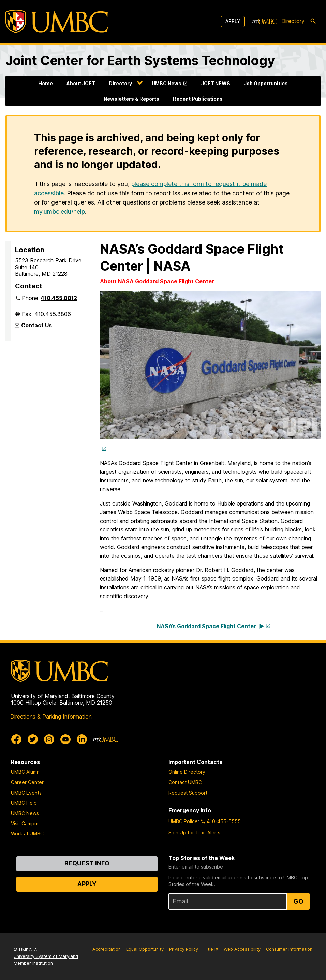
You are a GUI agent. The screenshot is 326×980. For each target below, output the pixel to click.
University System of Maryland (46, 956)
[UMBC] (57, 21)
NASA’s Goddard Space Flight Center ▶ (210, 626)
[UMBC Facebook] (16, 739)
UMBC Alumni (26, 772)
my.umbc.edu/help (60, 212)
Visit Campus (25, 823)
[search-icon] (313, 21)
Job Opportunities (266, 83)
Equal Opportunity (145, 949)
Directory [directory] (293, 21)
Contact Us (36, 325)
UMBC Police (183, 821)
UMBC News (167, 83)
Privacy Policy (184, 949)
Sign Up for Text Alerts (194, 833)
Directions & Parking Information (51, 717)
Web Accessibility (242, 949)
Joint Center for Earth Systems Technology (140, 60)
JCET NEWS (216, 83)
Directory (120, 83)
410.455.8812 (59, 298)
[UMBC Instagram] (49, 739)
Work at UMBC (27, 834)
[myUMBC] (265, 21)
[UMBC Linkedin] (82, 739)
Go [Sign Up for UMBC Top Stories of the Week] (298, 901)
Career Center (27, 782)
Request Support (188, 793)
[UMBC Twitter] (33, 739)
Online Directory (187, 772)
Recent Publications (198, 99)
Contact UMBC (185, 782)
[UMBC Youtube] (65, 739)
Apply (233, 21)
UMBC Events (26, 793)
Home (46, 83)
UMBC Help (24, 803)
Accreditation (107, 949)
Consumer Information (289, 949)
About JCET (81, 83)
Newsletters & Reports (131, 99)
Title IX (211, 949)
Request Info (87, 863)
